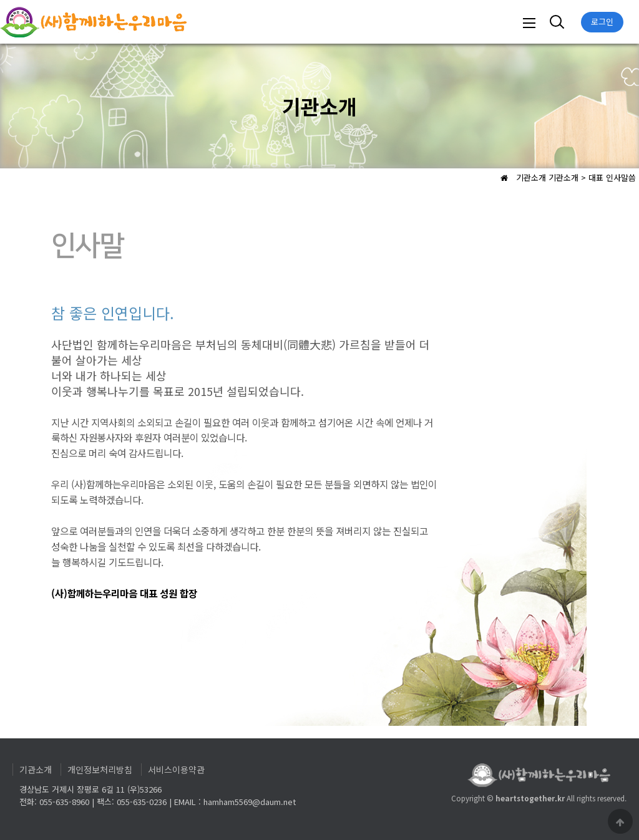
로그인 (602, 22)
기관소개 (36, 770)
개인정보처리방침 (100, 770)
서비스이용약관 (176, 770)
